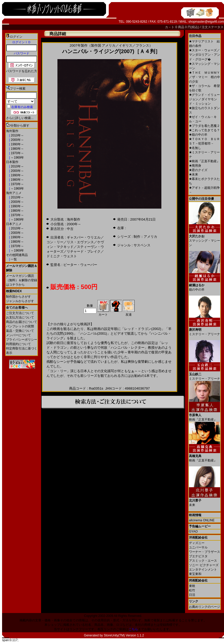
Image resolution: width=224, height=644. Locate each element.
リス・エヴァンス (80, 242)
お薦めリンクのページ (205, 607)
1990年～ (17, 144)
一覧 (13, 259)
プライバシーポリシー (22, 340)
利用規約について (18, 344)
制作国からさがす (18, 297)
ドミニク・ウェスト (62, 256)
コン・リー (55, 242)
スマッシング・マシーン (205, 239)
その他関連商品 (17, 255)
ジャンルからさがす (20, 301)
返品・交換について (20, 331)
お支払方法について (20, 317)
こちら (133, 629)
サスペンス (142, 245)
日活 (192, 595)
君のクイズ (198, 170)
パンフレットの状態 (20, 326)
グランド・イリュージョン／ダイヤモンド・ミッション (204, 99)
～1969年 (17, 158)
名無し (195, 148)
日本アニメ (14, 224)
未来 (193, 174)
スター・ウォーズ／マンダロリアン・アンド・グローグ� (205, 55)
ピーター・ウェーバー (80, 265)
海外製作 (12, 131)
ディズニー (197, 543)
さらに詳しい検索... (20, 118)
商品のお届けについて (22, 322)
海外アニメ (14, 193)
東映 (192, 586)
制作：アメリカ (145, 237)
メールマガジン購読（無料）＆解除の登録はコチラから (22, 280)
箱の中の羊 (198, 135)
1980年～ (17, 149)
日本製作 (12, 162)
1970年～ (17, 153)
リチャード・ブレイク (84, 251)
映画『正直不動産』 (204, 161)
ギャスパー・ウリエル (84, 237)
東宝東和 (195, 574)
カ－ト (170, 27)
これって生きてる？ (204, 130)
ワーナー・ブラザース (205, 552)
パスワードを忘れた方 (22, 71)
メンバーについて (18, 335)
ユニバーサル (198, 547)
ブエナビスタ (198, 556)
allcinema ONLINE (202, 520)
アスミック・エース (203, 561)
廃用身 (195, 166)
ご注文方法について (20, 313)
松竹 (192, 590)
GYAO (193, 532)
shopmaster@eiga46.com (206, 22)
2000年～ (17, 140)
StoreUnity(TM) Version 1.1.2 (124, 635)
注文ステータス (213, 27)
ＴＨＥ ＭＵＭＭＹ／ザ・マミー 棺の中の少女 (205, 77)
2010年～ (17, 135)
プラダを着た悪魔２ (204, 126)
